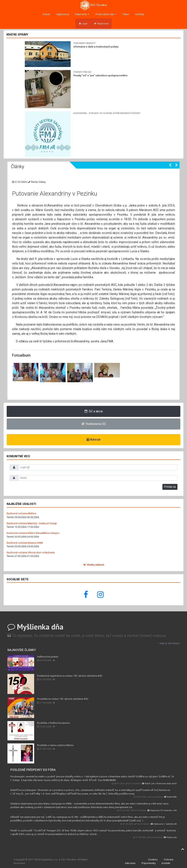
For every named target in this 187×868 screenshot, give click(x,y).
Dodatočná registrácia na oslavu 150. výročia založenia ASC (70, 676)
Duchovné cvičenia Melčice (21, 513)
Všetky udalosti (93, 565)
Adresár (93, 440)
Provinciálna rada (106, 14)
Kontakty (140, 14)
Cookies (153, 860)
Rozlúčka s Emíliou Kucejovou (53, 723)
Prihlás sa (170, 487)
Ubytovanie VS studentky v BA (162, 810)
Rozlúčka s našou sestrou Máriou (55, 745)
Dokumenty (82, 14)
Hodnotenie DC (94, 424)
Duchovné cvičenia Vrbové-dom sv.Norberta (31, 552)
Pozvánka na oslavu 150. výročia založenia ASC (63, 699)
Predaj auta (170, 837)
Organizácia (63, 14)
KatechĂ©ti (170, 797)
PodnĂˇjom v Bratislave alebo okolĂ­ (159, 784)
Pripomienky (148, 863)
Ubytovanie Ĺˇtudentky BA (164, 824)
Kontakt (166, 863)
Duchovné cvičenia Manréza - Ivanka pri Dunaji (32, 523)
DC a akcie (94, 411)
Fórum (126, 14)
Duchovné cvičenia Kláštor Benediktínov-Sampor (33, 533)
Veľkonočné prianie (48, 657)
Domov (46, 14)
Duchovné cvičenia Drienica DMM (25, 543)
